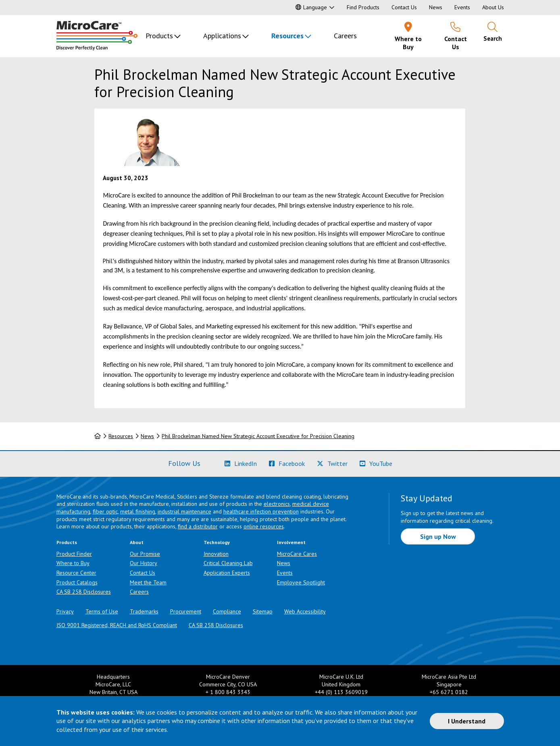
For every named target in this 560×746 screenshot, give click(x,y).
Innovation (216, 554)
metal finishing (138, 511)
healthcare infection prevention (261, 511)
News (436, 7)
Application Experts (227, 573)
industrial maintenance (184, 511)
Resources (287, 36)
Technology (217, 542)
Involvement (291, 542)
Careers (345, 36)
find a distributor (198, 526)
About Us (493, 7)
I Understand (467, 721)
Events (462, 7)
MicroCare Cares (297, 554)
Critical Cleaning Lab (228, 563)
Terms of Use (102, 611)
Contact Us (404, 7)
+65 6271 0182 (449, 692)
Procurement (186, 611)
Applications (222, 36)
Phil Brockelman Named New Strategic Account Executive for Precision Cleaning (258, 436)
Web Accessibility (305, 611)
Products (159, 36)
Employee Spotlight (301, 582)
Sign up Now (438, 536)
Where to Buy (73, 563)
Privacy (65, 611)
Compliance (227, 611)
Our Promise (145, 554)
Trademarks (144, 611)
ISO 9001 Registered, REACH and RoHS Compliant (117, 625)
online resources (264, 526)
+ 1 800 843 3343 (228, 692)
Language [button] (311, 7)
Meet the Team (148, 582)
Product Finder (74, 554)
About (137, 542)
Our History (144, 563)
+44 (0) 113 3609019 (341, 692)
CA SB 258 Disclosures (84, 592)
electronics (277, 504)
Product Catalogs (77, 582)
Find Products (363, 7)
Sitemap (263, 611)
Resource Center (76, 573)
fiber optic (105, 511)
